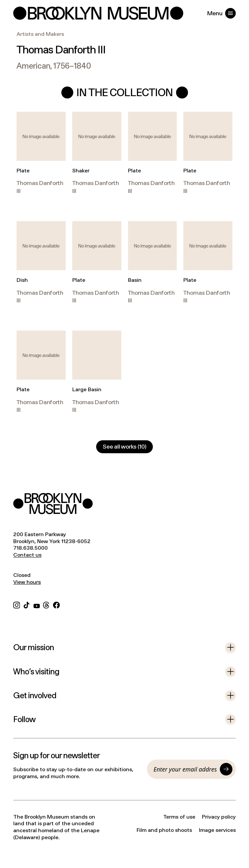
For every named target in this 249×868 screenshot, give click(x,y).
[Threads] (46, 605)
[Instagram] (17, 605)
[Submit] (226, 769)
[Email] (185, 769)
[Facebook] (56, 605)
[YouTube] (37, 605)
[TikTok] (27, 605)
